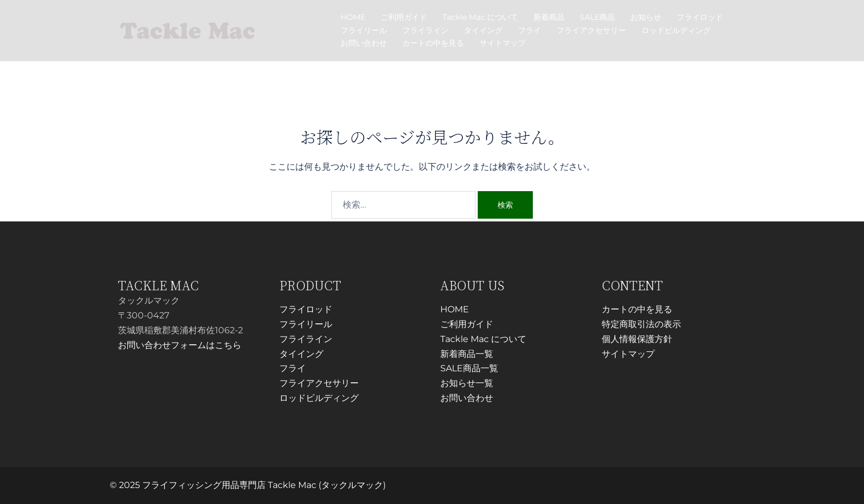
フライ (530, 30)
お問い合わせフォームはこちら (180, 345)
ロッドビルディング (676, 30)
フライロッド (700, 17)
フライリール (364, 30)
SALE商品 (597, 17)
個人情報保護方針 (637, 339)
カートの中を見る (433, 43)
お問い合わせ (364, 43)
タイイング (483, 30)
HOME (353, 17)
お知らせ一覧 (467, 383)
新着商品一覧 (467, 354)
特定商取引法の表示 (641, 324)
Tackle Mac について (480, 17)
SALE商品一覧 (469, 368)
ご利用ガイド (404, 17)
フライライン (425, 30)
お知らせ (646, 17)
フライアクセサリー (591, 30)
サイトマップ (503, 43)
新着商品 (549, 17)
